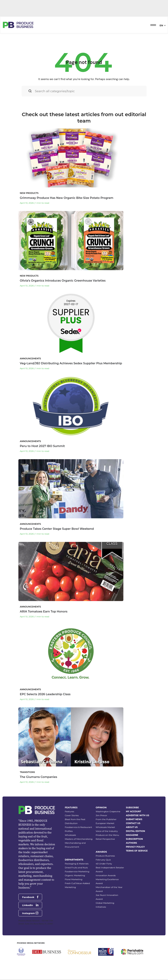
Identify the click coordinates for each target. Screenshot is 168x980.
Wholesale (70, 835)
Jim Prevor (101, 815)
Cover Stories (72, 815)
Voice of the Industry (107, 831)
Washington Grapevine (108, 811)
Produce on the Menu (107, 835)
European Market (105, 823)
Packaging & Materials (77, 864)
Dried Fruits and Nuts (76, 868)
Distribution (71, 823)
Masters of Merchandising (79, 839)
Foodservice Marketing (77, 871)
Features (69, 811)
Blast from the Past (75, 819)
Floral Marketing (74, 879)
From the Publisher (106, 819)
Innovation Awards (106, 875)
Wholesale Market (105, 827)
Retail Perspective (105, 839)
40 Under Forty (104, 864)
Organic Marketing (75, 875)
